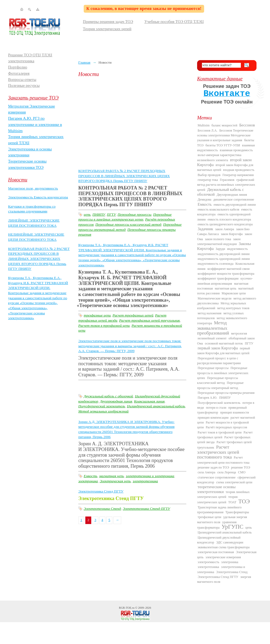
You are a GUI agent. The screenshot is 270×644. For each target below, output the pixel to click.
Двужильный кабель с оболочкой (108, 396)
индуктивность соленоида (215, 264)
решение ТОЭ (241, 467)
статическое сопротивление (217, 477)
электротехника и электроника (150, 476)
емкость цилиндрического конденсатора (225, 224)
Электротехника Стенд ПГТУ (101, 491)
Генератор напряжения (238, 175)
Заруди (220, 249)
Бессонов (247, 125)
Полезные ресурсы (24, 85)
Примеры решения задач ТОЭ (108, 22)
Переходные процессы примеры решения (226, 393)
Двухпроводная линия (116, 401)
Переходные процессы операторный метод (220, 385)
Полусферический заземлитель (102, 406)
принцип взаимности (234, 412)
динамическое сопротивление (234, 199)
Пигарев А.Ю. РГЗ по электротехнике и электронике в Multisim (35, 124)
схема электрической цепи (234, 482)
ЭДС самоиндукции (230, 542)
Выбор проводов (209, 175)
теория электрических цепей (217, 500)
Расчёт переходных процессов (226, 427)
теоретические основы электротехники (216, 489)
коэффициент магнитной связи (228, 269)
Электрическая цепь (115, 481)
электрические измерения (223, 557)
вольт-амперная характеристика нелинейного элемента (219, 157)
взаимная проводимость (236, 150)
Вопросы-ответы (22, 80)
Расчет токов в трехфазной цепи (104, 326)
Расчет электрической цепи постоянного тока (223, 460)
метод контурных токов (233, 308)
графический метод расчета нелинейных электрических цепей (226, 185)
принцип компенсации (213, 418)
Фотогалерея (19, 73)
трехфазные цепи (97, 315)
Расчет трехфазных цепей (133, 315)
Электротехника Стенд (102, 509)
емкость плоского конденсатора (229, 219)
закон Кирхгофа (232, 234)
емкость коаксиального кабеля (218, 209)
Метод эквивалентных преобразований (213, 328)
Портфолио (18, 67)
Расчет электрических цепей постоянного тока (218, 452)
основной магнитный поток (224, 343)
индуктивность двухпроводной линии (224, 254)
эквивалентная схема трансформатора (224, 547)
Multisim (204, 125)
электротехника (145, 481)
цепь (87, 214)
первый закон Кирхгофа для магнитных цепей (224, 351)
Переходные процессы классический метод (128, 224)
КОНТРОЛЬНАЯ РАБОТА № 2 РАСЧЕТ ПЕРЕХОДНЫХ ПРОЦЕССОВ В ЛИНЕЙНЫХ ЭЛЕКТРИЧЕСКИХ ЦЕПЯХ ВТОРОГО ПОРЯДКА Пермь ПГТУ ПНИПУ (39, 259)
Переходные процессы (134, 214)
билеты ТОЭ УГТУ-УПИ (223, 145)
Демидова (205, 199)
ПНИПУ (99, 214)
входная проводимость (239, 170)
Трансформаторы (237, 512)
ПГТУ (111, 214)
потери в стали (216, 408)
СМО (242, 472)
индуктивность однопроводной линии (224, 259)
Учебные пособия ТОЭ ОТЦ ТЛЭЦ (174, 22)
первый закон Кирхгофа (218, 348)
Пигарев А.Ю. (207, 398)
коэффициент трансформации (218, 278)
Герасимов (227, 180)
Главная (84, 62)
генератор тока (208, 180)
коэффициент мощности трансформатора (226, 274)
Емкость (91, 476)
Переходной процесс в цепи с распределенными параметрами (219, 361)
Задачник (205, 229)
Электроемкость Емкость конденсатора (38, 197)
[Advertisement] (134, 123)
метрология (239, 333)
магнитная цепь (112, 476)
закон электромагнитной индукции (219, 242)
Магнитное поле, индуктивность (33, 188)
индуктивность (237, 249)
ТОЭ (244, 501)
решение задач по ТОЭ (213, 467)
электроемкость (208, 562)
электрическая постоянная (216, 552)
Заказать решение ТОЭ (33, 98)
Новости (18, 180)
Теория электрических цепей (107, 29)
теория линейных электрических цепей (223, 494)
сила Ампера (206, 472)
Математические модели (215, 298)
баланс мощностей (224, 125)
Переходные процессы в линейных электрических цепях (223, 373)
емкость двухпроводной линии (235, 205)
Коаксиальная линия (149, 401)
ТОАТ (232, 502)
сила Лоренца (227, 472)
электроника (88, 481)
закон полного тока (218, 239)
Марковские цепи (234, 293)
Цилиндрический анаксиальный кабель (156, 406)
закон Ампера (225, 229)
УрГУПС (233, 527)
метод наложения (210, 313)
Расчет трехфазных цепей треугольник (149, 320)
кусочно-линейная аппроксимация (225, 281)
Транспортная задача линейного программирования (219, 510)
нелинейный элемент (212, 338)
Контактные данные (220, 79)
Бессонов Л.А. (207, 130)
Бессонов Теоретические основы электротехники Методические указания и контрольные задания (225, 135)
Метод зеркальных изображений (103, 411)
